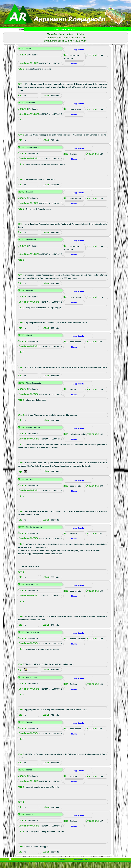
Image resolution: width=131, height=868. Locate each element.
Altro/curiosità (77, 34)
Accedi (126, 30)
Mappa (92, 34)
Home (5, 34)
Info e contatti (106, 34)
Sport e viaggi (39, 34)
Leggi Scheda (78, 56)
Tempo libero (58, 34)
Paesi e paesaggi (19, 34)
